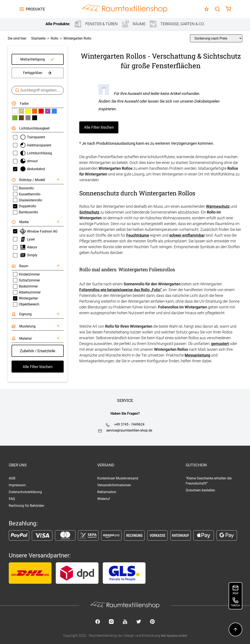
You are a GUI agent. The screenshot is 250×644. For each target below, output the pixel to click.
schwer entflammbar (187, 235)
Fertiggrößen (38, 73)
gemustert (220, 344)
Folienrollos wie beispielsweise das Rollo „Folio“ (121, 290)
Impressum (17, 485)
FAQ (12, 499)
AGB (12, 478)
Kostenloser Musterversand (118, 478)
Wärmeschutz (218, 206)
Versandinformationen (114, 485)
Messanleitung (197, 355)
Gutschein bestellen (200, 490)
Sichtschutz (89, 212)
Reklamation (107, 492)
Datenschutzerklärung (25, 492)
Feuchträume (138, 235)
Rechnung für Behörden (26, 506)
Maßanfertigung (33, 59)
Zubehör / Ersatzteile (38, 351)
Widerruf (104, 499)
